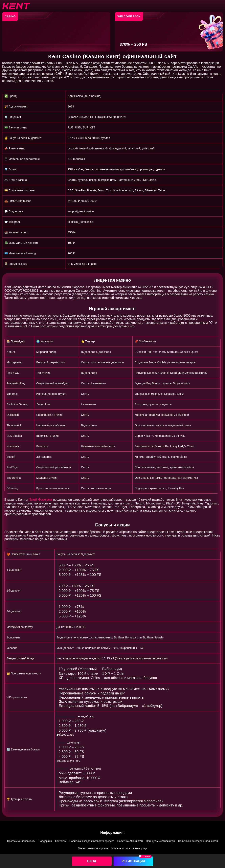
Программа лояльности (21, 841)
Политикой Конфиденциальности (198, 841)
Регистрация (133, 861)
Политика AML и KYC (130, 841)
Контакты (61, 841)
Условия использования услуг (129, 848)
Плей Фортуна (40, 500)
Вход (92, 861)
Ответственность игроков (93, 848)
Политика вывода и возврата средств (92, 841)
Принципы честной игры (160, 841)
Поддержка (45, 841)
